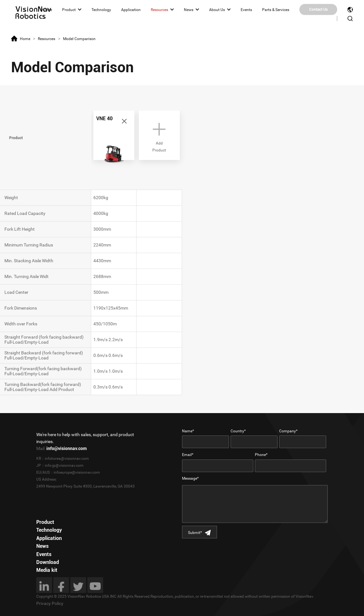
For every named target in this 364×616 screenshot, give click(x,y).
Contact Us (318, 9)
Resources (159, 9)
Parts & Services (276, 9)
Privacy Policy (50, 603)
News (189, 9)
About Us (217, 9)
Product (69, 9)
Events (246, 9)
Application (131, 9)
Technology (101, 9)
